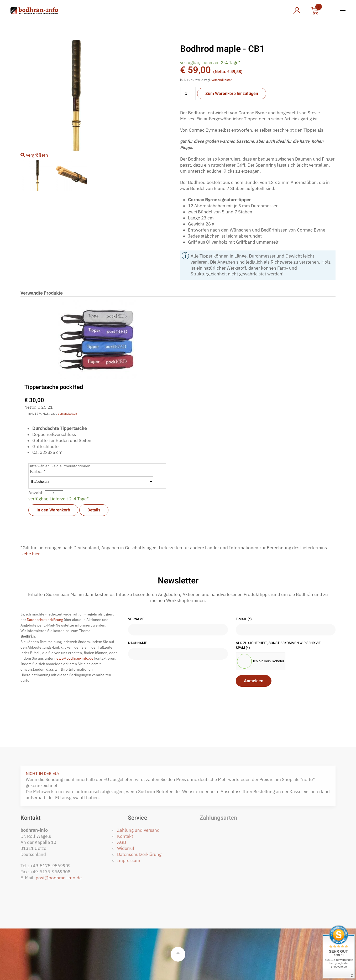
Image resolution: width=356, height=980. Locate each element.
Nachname (137, 643)
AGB (122, 842)
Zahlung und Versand (138, 830)
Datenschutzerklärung (45, 620)
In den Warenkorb (53, 510)
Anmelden (254, 681)
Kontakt (125, 836)
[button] (343, 11)
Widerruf (126, 848)
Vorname (136, 619)
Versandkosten (222, 80)
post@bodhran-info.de (59, 878)
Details (94, 510)
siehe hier (30, 554)
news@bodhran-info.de (74, 658)
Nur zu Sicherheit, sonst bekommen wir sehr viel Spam (279, 646)
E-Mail (244, 619)
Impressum (129, 860)
